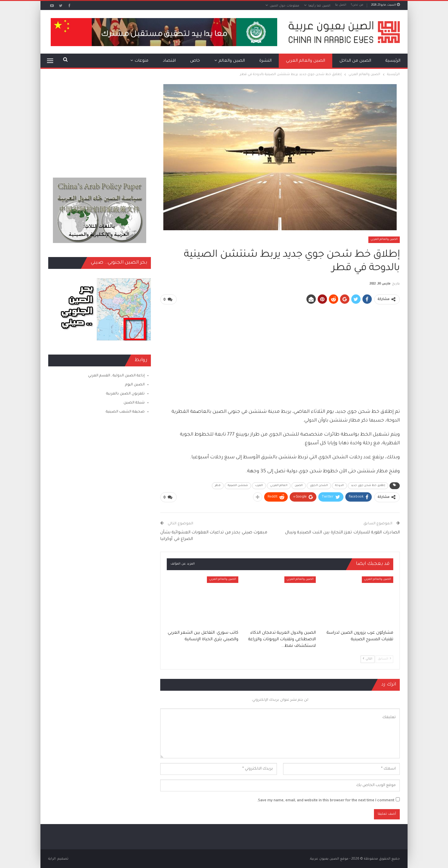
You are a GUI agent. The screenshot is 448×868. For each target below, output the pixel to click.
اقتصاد (169, 61)
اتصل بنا (341, 5)
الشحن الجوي (319, 485)
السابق (384, 658)
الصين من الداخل (355, 61)
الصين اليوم (135, 385)
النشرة (265, 61)
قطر (218, 485)
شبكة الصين (134, 403)
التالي (368, 658)
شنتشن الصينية (238, 485)
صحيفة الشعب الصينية (125, 412)
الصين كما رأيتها (319, 6)
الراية (52, 858)
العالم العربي (279, 485)
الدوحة (339, 485)
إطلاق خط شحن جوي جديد (368, 485)
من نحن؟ (357, 5)
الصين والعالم (232, 61)
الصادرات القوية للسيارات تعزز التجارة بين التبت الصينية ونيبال (342, 532)
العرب (259, 485)
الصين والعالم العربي (306, 61)
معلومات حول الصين (285, 6)
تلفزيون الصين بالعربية (125, 394)
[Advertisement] (280, 353)
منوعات (142, 61)
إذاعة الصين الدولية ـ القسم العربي (116, 376)
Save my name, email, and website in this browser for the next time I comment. (326, 800)
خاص (195, 61)
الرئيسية (393, 61)
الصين (299, 485)
